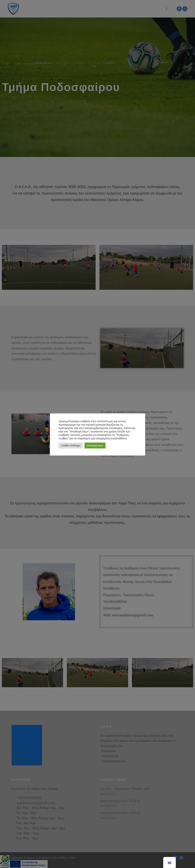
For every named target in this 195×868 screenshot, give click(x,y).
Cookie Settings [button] (71, 444)
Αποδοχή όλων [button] (95, 444)
